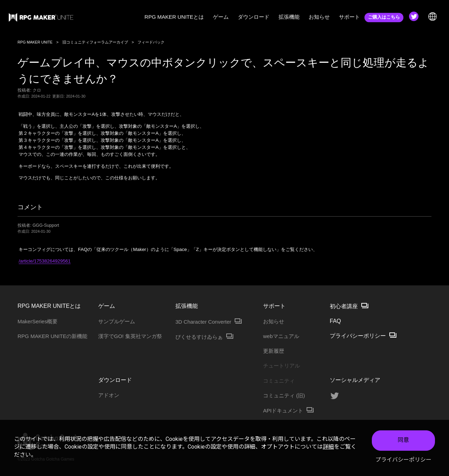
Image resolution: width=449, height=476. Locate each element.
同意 (403, 440)
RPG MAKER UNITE (35, 42)
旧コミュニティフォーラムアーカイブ (95, 42)
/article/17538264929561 (45, 261)
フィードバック (151, 42)
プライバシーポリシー (403, 460)
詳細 (328, 447)
